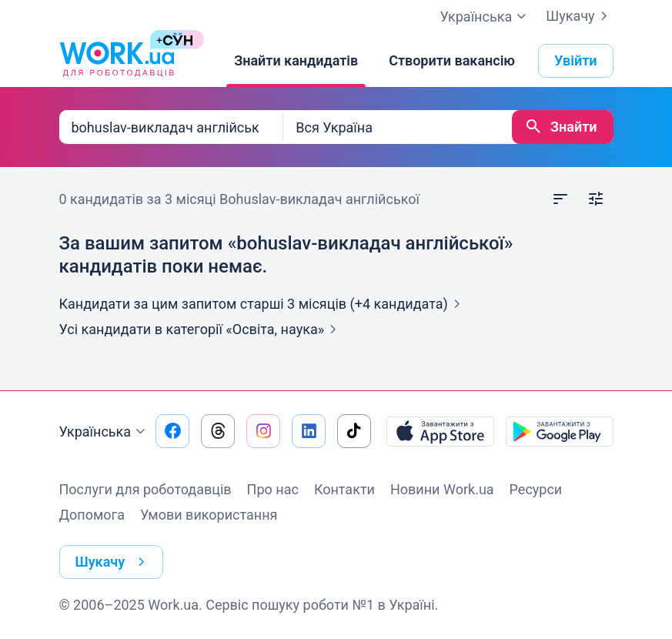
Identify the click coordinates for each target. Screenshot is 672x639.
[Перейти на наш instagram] (263, 431)
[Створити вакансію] (452, 61)
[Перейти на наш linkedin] (309, 431)
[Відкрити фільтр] (596, 199)
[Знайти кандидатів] (296, 61)
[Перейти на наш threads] (218, 431)
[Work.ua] (117, 61)
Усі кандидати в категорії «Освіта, (201, 329)
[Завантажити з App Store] (440, 431)
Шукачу (579, 16)
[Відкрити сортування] (560, 199)
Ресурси (536, 489)
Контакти (344, 489)
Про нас (273, 489)
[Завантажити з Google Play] (560, 431)
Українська (105, 432)
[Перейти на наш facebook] (172, 431)
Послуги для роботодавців (145, 489)
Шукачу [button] (114, 562)
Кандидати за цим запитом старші (263, 304)
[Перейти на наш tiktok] (354, 431)
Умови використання (209, 515)
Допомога (92, 515)
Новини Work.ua (442, 489)
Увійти (576, 60)
